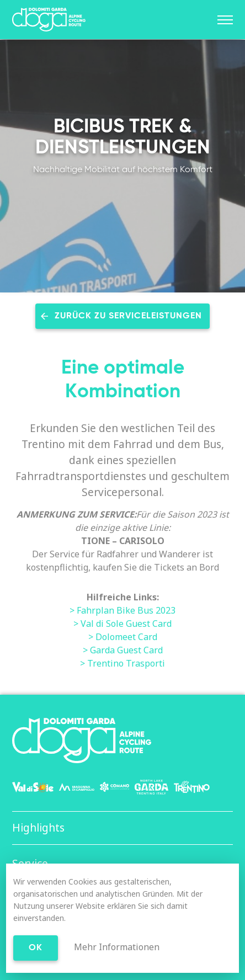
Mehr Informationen (117, 947)
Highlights (38, 828)
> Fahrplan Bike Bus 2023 (122, 610)
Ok (36, 948)
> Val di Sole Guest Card (122, 624)
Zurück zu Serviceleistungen (128, 316)
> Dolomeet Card (123, 637)
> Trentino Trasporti (122, 663)
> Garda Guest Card (123, 650)
